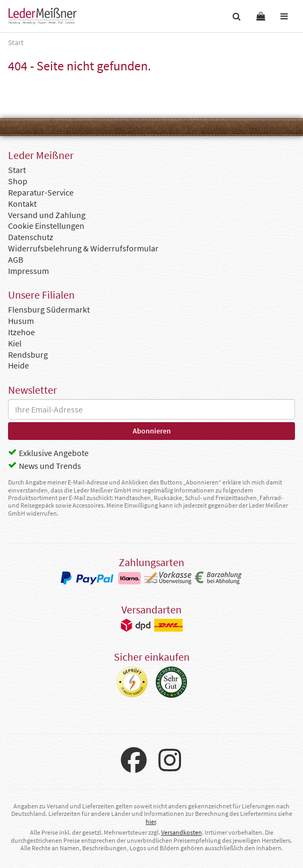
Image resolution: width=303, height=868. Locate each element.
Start (17, 170)
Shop (18, 181)
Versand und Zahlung (47, 215)
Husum (21, 321)
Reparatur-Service (41, 192)
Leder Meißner (42, 16)
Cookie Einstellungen (46, 226)
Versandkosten (182, 832)
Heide (19, 365)
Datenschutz (31, 237)
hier (151, 822)
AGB (16, 259)
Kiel (15, 343)
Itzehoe (21, 332)
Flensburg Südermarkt (49, 309)
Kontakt (22, 204)
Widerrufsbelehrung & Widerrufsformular (83, 248)
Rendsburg (28, 355)
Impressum (28, 271)
